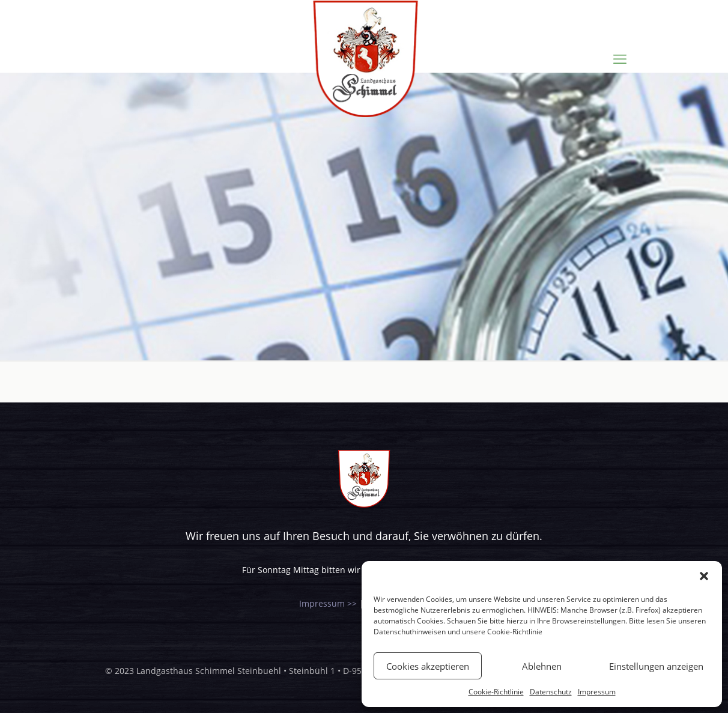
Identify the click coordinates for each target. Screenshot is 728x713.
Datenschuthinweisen (410, 632)
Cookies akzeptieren (428, 666)
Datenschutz (551, 692)
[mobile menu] (620, 58)
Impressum (597, 692)
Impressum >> (328, 603)
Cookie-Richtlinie (515, 632)
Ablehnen (542, 666)
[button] (704, 576)
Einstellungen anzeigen (656, 666)
